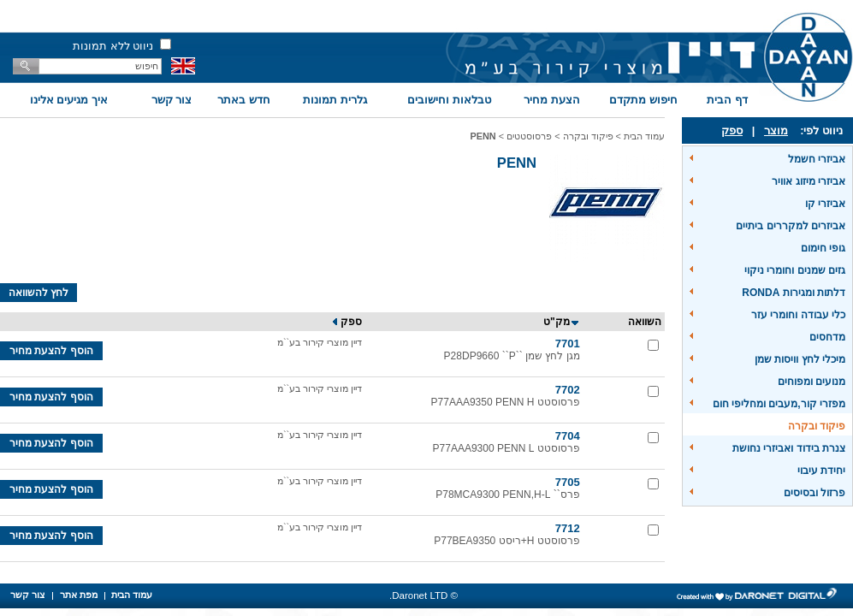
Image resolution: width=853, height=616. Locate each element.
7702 (568, 390)
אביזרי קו (825, 204)
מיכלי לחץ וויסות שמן (800, 359)
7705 (568, 482)
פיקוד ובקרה (817, 426)
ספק (732, 130)
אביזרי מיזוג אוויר (809, 181)
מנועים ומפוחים (812, 382)
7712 (568, 528)
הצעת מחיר (552, 100)
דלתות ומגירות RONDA (794, 293)
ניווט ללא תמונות (113, 46)
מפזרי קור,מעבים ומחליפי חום (779, 404)
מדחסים (827, 337)
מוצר (776, 130)
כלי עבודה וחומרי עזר (798, 315)
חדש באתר (244, 100)
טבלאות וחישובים (449, 100)
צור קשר (172, 100)
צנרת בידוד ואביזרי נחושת (789, 448)
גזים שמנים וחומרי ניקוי (795, 270)
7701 (568, 344)
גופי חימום (823, 248)
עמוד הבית (644, 136)
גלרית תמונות (335, 100)
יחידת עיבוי (821, 471)
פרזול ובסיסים (814, 493)
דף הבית (727, 100)
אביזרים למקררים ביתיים (791, 226)
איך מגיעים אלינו (69, 100)
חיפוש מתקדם (643, 100)
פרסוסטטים (529, 136)
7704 (568, 436)
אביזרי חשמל (817, 159)
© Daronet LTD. (424, 595)
